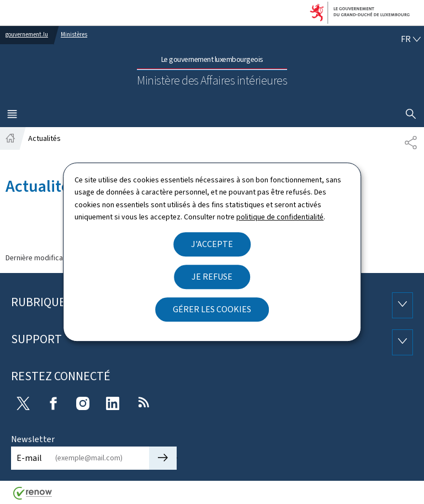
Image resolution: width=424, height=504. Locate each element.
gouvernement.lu (27, 35)
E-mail (29, 458)
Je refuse (212, 277)
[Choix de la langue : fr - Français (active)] (411, 39)
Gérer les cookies (212, 309)
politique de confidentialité (280, 217)
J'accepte (212, 244)
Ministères (74, 35)
